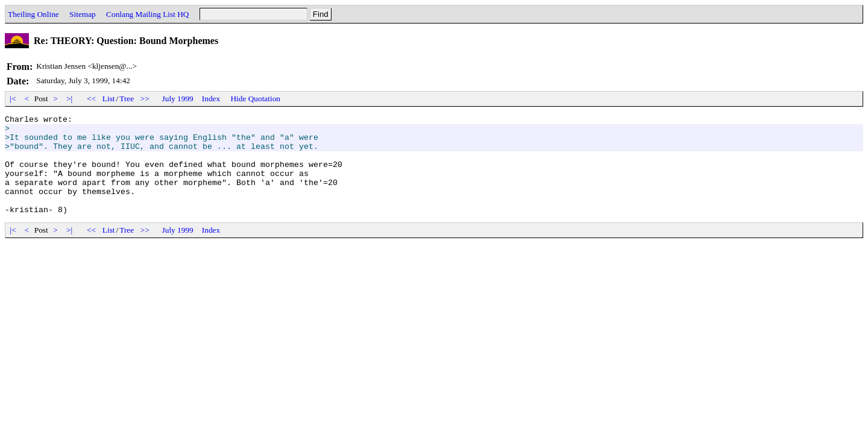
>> (145, 99)
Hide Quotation (255, 99)
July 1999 (178, 99)
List (109, 99)
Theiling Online (33, 14)
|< (13, 99)
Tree (127, 99)
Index (211, 99)
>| (70, 99)
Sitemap (83, 14)
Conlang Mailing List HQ (147, 14)
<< (92, 99)
